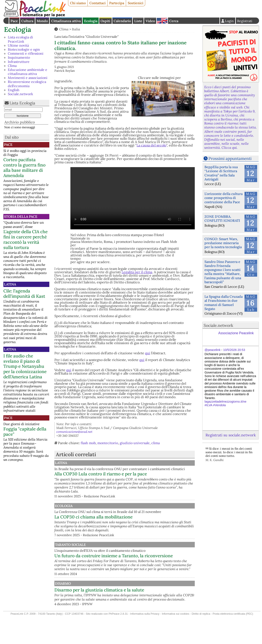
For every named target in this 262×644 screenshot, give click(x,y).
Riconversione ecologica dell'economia (27, 84)
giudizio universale (135, 443)
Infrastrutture (19, 62)
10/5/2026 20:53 (234, 350)
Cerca (174, 21)
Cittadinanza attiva (66, 21)
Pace (14, 21)
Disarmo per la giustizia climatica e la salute (143, 611)
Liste (138, 21)
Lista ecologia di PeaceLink (20, 39)
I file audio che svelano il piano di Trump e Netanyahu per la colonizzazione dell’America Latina (25, 366)
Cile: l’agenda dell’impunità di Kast (24, 294)
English (162, 21)
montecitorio (108, 443)
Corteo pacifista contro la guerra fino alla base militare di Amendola (24, 168)
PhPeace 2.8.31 (118, 642)
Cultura (27, 21)
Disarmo (106, 605)
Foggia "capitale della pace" (25, 432)
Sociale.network (20, 94)
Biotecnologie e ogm (24, 49)
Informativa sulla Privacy (145, 642)
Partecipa (117, 3)
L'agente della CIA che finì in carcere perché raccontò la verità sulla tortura (26, 239)
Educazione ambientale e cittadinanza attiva (28, 72)
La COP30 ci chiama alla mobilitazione (137, 525)
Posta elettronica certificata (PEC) (233, 642)
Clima (12, 66)
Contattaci (97, 3)
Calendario (122, 21)
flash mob (88, 443)
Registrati (245, 21)
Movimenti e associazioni (28, 78)
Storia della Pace (21, 216)
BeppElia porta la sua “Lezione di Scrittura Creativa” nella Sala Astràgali (221, 173)
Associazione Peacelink (236, 333)
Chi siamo (78, 3)
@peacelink (213, 350)
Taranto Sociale (114, 557)
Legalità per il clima (137, 272)
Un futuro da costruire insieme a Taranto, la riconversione (143, 570)
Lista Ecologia (22, 103)
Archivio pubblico (20, 122)
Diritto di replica (201, 642)
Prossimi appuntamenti (230, 158)
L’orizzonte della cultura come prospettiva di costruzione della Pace (224, 198)
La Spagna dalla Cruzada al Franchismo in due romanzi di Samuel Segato (224, 303)
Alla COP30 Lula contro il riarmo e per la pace (144, 478)
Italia (76, 29)
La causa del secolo (151, 145)
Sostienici (136, 3)
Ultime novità (18, 45)
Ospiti (105, 21)
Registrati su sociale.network (231, 435)
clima (156, 443)
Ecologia (91, 21)
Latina (10, 284)
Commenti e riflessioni (26, 53)
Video (150, 21)
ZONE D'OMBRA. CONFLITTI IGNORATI (222, 218)
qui (148, 353)
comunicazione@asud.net (74, 432)
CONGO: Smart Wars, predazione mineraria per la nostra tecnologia (223, 243)
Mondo (42, 21)
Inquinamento (19, 57)
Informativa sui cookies (176, 642)
